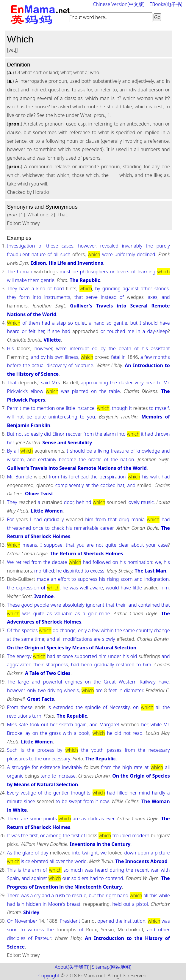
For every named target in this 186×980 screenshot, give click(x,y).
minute (15, 801)
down (130, 853)
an (54, 579)
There (13, 819)
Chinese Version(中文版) (119, 4)
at (87, 485)
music (147, 502)
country (144, 630)
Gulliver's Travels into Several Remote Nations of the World (77, 468)
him (89, 519)
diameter (133, 690)
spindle (93, 707)
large (23, 682)
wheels (71, 690)
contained (149, 605)
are (90, 545)
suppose (53, 545)
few (148, 357)
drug (124, 519)
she (56, 331)
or (112, 272)
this (154, 895)
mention (46, 408)
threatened (19, 528)
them (34, 280)
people (42, 605)
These (14, 605)
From (13, 707)
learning (146, 272)
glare (28, 853)
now (104, 801)
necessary (159, 750)
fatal (116, 357)
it (130, 408)
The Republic (85, 280)
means (30, 545)
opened (106, 921)
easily (37, 434)
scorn (126, 579)
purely (163, 246)
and (166, 297)
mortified (44, 571)
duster (126, 383)
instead (108, 297)
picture (162, 853)
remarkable (86, 528)
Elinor (58, 434)
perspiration (112, 477)
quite (40, 417)
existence (50, 767)
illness (71, 357)
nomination (140, 562)
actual (38, 365)
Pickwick (16, 391)
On (10, 921)
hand (99, 323)
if (49, 331)
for (35, 767)
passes (114, 750)
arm (36, 870)
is (49, 707)
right (111, 895)
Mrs (56, 383)
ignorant (95, 605)
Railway (147, 682)
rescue (79, 895)
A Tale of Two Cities (48, 673)
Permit (14, 408)
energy (24, 656)
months (162, 357)
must (65, 272)
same (129, 630)
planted (80, 391)
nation (127, 459)
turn (37, 716)
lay (27, 733)
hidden (33, 904)
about (138, 545)
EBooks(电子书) (166, 4)
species (30, 630)
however (87, 246)
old (134, 656)
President (70, 921)
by (98, 288)
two (42, 690)
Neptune (84, 365)
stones (162, 288)
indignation (157, 579)
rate (138, 767)
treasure (120, 451)
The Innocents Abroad (141, 861)
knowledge (148, 451)
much (77, 870)
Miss (12, 724)
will (11, 280)
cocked (108, 485)
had (46, 323)
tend (45, 776)
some (36, 819)
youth (97, 750)
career (107, 528)
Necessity (120, 707)
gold (93, 613)
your (151, 545)
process (46, 750)
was (65, 391)
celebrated (37, 861)
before (14, 365)
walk (155, 477)
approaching (94, 383)
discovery (57, 365)
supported (86, 656)
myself (162, 408)
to (159, 383)
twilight (90, 853)
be (75, 272)
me (131, 331)
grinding (112, 288)
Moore (55, 904)
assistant (160, 348)
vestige (28, 793)
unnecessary (57, 759)
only (82, 630)
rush (60, 895)
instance (86, 408)
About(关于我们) (72, 967)
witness (36, 930)
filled (122, 793)
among (54, 835)
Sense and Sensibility (67, 443)
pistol (142, 904)
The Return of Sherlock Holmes (87, 554)
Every (13, 793)
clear (124, 545)
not (20, 417)
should (150, 323)
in (138, 331)
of (40, 246)
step (61, 323)
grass (55, 733)
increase (67, 776)
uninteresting (63, 417)
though (120, 408)
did (47, 434)
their (121, 605)
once (38, 528)
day (151, 331)
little (70, 408)
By (10, 451)
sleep (162, 331)
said (45, 383)
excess (97, 571)
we (158, 562)
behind (84, 502)
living (104, 451)
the (149, 246)
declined (146, 254)
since (29, 801)
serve (92, 297)
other (146, 288)
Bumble (24, 477)
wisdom (15, 459)
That (12, 383)
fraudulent (18, 254)
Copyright (49, 976)
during (117, 870)
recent (142, 870)
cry (37, 895)
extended (63, 707)
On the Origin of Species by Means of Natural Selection (72, 648)
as (49, 613)
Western (128, 682)
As (10, 853)
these (52, 246)
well (84, 588)
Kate (23, 724)
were (107, 254)
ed (95, 348)
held (117, 904)
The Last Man (151, 571)
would (112, 588)
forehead (79, 477)
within (107, 630)
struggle (21, 767)
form (25, 297)
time (39, 639)
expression (28, 588)
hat (121, 485)
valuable (63, 613)
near (150, 383)
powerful (53, 682)
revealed (109, 246)
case (163, 545)
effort (64, 579)
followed (102, 562)
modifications (78, 639)
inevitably (72, 767)
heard (14, 331)
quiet (81, 323)
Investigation (21, 246)
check (58, 528)
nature (38, 254)
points (50, 819)
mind (144, 793)
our (66, 878)
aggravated (19, 665)
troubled (122, 835)
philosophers (94, 272)
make (21, 280)
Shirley (31, 912)
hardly (158, 793)
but (134, 323)
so (70, 323)
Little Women (47, 511)
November (26, 921)
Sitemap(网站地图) (112, 967)
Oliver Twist (39, 494)
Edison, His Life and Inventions (67, 263)
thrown (162, 434)
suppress (87, 579)
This (11, 870)
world (81, 861)
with (67, 733)
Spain (13, 878)
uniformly (125, 254)
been (87, 665)
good (27, 605)
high (127, 767)
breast (74, 904)
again (81, 724)
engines (74, 682)
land (132, 605)
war (155, 870)
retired (23, 562)
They (12, 288)
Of (10, 630)
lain (21, 904)
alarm (110, 434)
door (69, 502)
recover (74, 434)
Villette (52, 340)
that (79, 297)
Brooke (15, 733)
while (156, 724)
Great (110, 682)
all (56, 254)
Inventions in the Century (100, 844)
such (65, 254)
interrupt (79, 348)
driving (55, 690)
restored (125, 665)
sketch (66, 724)
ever (110, 819)
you (91, 417)
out (45, 724)
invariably (132, 246)
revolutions (19, 716)
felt (32, 331)
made (43, 579)
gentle (48, 280)
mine (104, 613)
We (11, 562)
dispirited (73, 571)
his (145, 348)
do (56, 630)
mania (138, 519)
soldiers (80, 878)
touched (116, 331)
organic (15, 776)
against (130, 288)
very (139, 383)
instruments (57, 297)
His (11, 348)
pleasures (18, 759)
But (11, 434)
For (11, 519)
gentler (61, 793)
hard (59, 288)
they (12, 297)
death (125, 348)
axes (153, 297)
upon (143, 853)
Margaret (109, 724)
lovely (133, 502)
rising (113, 579)
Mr (166, 383)
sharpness (57, 665)
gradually (54, 519)
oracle (95, 459)
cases (68, 246)
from (89, 434)
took (35, 724)
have (24, 288)
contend (114, 878)
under (115, 656)
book (84, 733)
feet (113, 690)
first (34, 835)
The (11, 272)
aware (96, 588)
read (138, 733)
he (59, 571)
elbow (37, 391)
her (41, 331)
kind (41, 288)
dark (93, 819)
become (68, 459)
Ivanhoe (44, 596)
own (59, 357)
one (60, 408)
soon (12, 930)
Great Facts (40, 699)
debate (60, 562)
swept (75, 801)
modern (141, 835)
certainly (47, 459)
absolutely (74, 605)
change (68, 630)
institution (135, 921)
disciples (16, 938)
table (114, 391)
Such (12, 750)
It (9, 835)
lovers (123, 272)
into (37, 297)
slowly (108, 639)
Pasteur (43, 938)
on (94, 391)
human (25, 272)
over (60, 861)
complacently (70, 485)
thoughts (81, 793)
